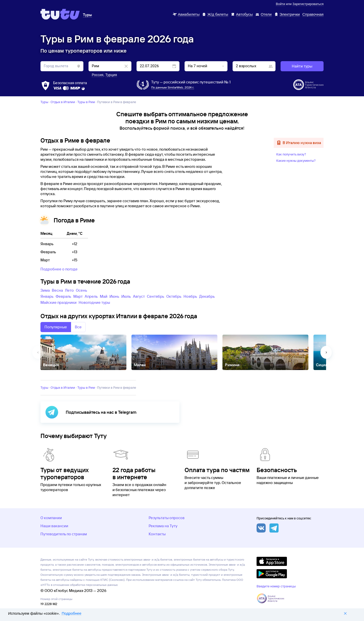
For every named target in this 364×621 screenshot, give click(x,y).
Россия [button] (98, 75)
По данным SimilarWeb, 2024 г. (173, 87)
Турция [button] (111, 75)
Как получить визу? (291, 154)
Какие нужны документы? (296, 160)
